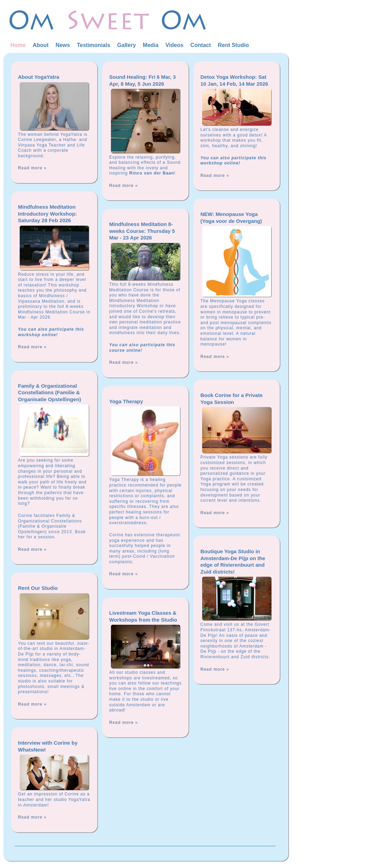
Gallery (126, 45)
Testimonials (93, 45)
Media (150, 45)
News (63, 45)
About (40, 45)
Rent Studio (233, 45)
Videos (174, 45)
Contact (201, 45)
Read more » (32, 168)
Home (18, 45)
